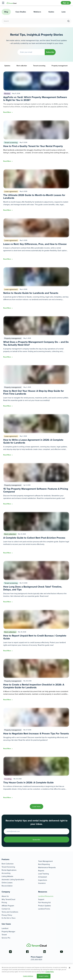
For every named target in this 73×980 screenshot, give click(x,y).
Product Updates (45, 906)
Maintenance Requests (47, 867)
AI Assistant (43, 877)
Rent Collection (8, 864)
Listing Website (7, 876)
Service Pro (6, 938)
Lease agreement (11, 191)
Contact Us (6, 909)
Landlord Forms (44, 909)
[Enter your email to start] (36, 831)
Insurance (42, 883)
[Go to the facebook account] (27, 952)
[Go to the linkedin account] (45, 952)
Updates (7, 66)
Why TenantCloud (8, 899)
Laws (64, 12)
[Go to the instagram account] (10, 952)
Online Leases (7, 883)
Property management (60, 66)
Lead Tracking (43, 874)
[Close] (70, 968)
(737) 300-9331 (36, 960)
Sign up (66, 3)
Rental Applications (9, 870)
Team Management (45, 861)
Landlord (5, 928)
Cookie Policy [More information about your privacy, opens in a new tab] (50, 972)
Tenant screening (39, 66)
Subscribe (50, 52)
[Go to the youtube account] (62, 952)
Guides (51, 12)
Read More (7, 112)
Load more (36, 807)
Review (7, 94)
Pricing (4, 902)
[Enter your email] (31, 52)
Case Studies (21, 12)
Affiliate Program (8, 906)
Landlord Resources (46, 896)
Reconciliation (7, 886)
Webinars (37, 12)
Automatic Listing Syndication (13, 880)
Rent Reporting (44, 864)
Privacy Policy (7, 915)
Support (41, 899)
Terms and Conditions (10, 912)
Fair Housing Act (44, 902)
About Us (5, 896)
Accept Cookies (44, 976)
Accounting (6, 873)
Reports (41, 871)
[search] (68, 21)
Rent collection (22, 66)
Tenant (4, 935)
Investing (8, 779)
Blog (6, 12)
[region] (36, 972)
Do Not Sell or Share (9, 918)
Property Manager (8, 932)
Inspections (43, 880)
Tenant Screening (8, 867)
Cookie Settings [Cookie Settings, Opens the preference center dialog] (28, 976)
